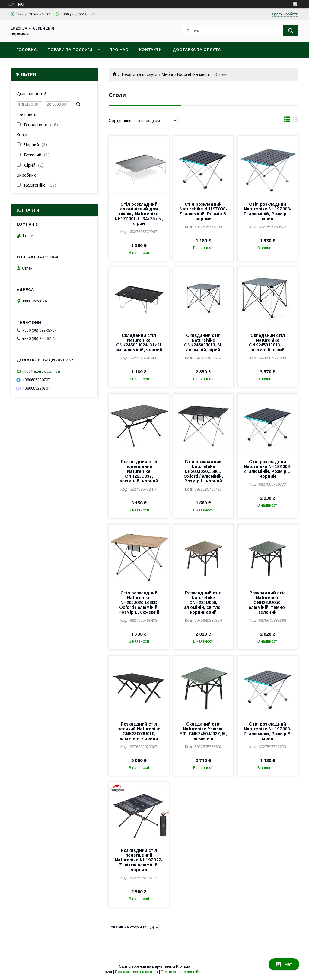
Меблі (167, 74)
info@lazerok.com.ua (41, 371)
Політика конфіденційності (184, 972)
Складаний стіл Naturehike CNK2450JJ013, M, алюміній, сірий (203, 343)
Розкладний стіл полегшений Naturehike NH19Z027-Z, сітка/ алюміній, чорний (139, 860)
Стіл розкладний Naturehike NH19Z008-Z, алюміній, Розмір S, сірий (268, 731)
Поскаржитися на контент (137, 972)
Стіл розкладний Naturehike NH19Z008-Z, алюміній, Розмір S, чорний (203, 211)
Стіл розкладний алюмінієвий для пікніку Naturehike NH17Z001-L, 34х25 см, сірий (139, 214)
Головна (26, 50)
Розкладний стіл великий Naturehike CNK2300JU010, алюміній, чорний (139, 731)
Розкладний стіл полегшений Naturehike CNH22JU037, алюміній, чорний (139, 471)
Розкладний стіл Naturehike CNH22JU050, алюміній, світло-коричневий (203, 602)
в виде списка (295, 121)
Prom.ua (183, 966)
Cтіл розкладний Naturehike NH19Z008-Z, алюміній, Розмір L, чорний (268, 469)
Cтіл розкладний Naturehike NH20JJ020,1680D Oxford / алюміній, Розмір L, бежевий (139, 602)
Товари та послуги (70, 50)
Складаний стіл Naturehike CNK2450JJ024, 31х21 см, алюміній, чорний (139, 343)
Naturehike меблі (193, 74)
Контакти (150, 50)
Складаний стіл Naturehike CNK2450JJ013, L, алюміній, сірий (268, 343)
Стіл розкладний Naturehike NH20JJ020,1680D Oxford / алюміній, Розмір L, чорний (203, 471)
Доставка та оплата (197, 50)
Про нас (119, 50)
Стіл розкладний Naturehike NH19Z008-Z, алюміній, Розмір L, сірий (268, 211)
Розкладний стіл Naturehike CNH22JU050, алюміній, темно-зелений (268, 602)
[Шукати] (291, 31)
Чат (284, 964)
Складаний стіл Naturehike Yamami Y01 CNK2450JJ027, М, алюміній (203, 731)
